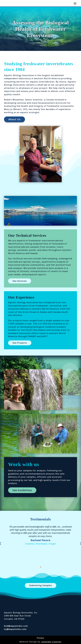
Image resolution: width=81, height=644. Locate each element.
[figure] (40, 211)
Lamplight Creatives (51, 642)
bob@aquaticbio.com (16, 626)
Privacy (40, 638)
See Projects (20, 343)
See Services (20, 281)
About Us (14, 119)
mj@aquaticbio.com (15, 629)
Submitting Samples (41, 585)
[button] (41, 567)
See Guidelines (22, 490)
